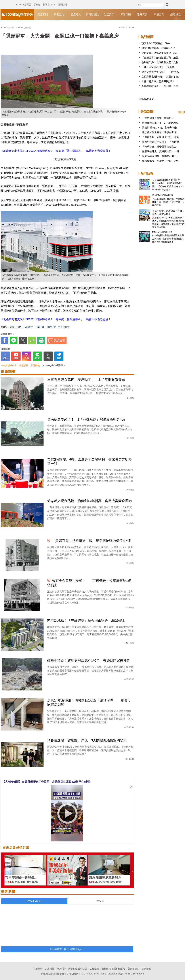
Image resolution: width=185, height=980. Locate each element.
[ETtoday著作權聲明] (53, 365)
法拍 (19, 327)
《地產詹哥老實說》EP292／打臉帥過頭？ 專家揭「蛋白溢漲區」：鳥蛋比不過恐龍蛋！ (56, 151)
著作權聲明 (133, 969)
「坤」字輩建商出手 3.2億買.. (159, 67)
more (181, 112)
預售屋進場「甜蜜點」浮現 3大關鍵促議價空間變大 (87, 740)
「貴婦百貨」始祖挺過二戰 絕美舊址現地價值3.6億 (91, 541)
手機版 (37, 2)
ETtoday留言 (34, 901)
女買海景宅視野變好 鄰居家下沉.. (161, 77)
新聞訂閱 (62, 2)
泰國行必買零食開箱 (163, 195)
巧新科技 (28, 327)
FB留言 (100, 901)
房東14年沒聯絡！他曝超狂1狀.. (159, 48)
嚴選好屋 (175, 14)
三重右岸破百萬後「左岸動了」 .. (161, 118)
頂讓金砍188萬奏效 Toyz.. (156, 43)
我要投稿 (38, 969)
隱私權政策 (119, 969)
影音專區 (126, 14)
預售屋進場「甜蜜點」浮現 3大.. (161, 161)
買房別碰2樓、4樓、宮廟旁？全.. (160, 128)
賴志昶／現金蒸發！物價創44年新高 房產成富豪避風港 (90, 501)
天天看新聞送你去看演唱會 (166, 180)
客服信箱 (94, 969)
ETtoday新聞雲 (24, 2)
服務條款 (106, 969)
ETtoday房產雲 (17, 15)
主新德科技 (64, 327)
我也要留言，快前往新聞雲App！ (67, 949)
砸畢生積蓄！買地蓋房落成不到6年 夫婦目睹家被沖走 (89, 660)
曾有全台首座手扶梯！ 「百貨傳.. (161, 72)
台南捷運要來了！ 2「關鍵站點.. (161, 123)
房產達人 (76, 14)
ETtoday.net (90, 974)
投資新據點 (92, 14)
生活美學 (109, 14)
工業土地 (40, 327)
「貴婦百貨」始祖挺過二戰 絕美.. (161, 58)
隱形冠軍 (51, 327)
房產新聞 (43, 14)
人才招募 (50, 969)
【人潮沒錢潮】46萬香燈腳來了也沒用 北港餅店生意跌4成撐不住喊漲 (46, 782)
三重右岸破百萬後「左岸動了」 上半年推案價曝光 (86, 380)
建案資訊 (142, 14)
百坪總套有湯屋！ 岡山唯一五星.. (161, 86)
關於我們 (62, 969)
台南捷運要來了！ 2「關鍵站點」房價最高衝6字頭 (86, 419)
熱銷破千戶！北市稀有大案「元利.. (161, 62)
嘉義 (12, 327)
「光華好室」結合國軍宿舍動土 (159, 147)
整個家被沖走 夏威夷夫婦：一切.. (161, 151)
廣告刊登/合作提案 (78, 969)
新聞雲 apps (49, 2)
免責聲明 (146, 969)
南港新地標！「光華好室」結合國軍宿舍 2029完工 (86, 621)
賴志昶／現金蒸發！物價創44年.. (160, 132)
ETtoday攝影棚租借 (162, 232)
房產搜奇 (59, 14)
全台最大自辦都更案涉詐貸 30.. (159, 53)
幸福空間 (159, 14)
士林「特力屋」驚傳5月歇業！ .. (160, 81)
